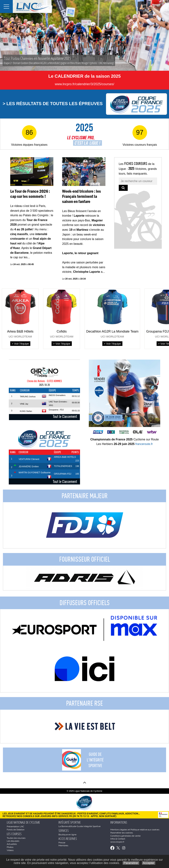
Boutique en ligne (67, 835)
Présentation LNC (15, 827)
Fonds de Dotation (16, 830)
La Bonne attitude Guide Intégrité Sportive (79, 826)
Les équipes (13, 841)
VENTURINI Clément (29, 459)
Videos (10, 850)
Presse (62, 843)
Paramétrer (131, 863)
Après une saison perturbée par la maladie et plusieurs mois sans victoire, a (84, 267)
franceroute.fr (144, 444)
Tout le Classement (65, 416)
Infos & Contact (118, 839)
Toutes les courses (16, 838)
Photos (10, 847)
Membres (63, 846)
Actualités (12, 844)
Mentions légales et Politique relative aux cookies (135, 830)
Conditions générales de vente (125, 836)
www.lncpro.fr (117, 842)
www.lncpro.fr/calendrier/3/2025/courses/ (84, 84)
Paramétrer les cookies (122, 833)
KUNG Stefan (26, 411)
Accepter (149, 863)
